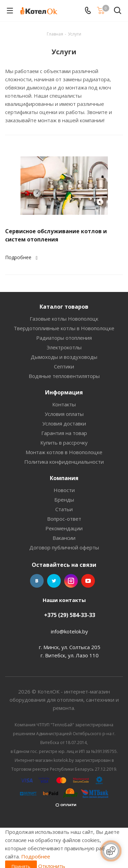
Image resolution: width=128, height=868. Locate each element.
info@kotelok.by (69, 631)
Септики (64, 366)
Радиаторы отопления (64, 338)
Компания (64, 478)
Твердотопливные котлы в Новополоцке (64, 328)
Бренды (64, 500)
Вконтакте (37, 581)
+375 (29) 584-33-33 (70, 615)
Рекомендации (64, 528)
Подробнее (22, 257)
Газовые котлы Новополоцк (64, 319)
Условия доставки (64, 423)
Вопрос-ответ (64, 519)
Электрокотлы (64, 347)
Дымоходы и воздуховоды (64, 357)
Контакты (64, 404)
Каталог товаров (64, 307)
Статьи (64, 509)
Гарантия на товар (64, 433)
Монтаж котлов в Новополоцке (64, 452)
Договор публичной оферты (64, 547)
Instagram (71, 581)
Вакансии (64, 538)
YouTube (88, 581)
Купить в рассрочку (64, 443)
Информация (64, 392)
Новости (64, 490)
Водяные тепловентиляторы (64, 376)
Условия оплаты (64, 414)
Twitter (54, 581)
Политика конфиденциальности (64, 462)
